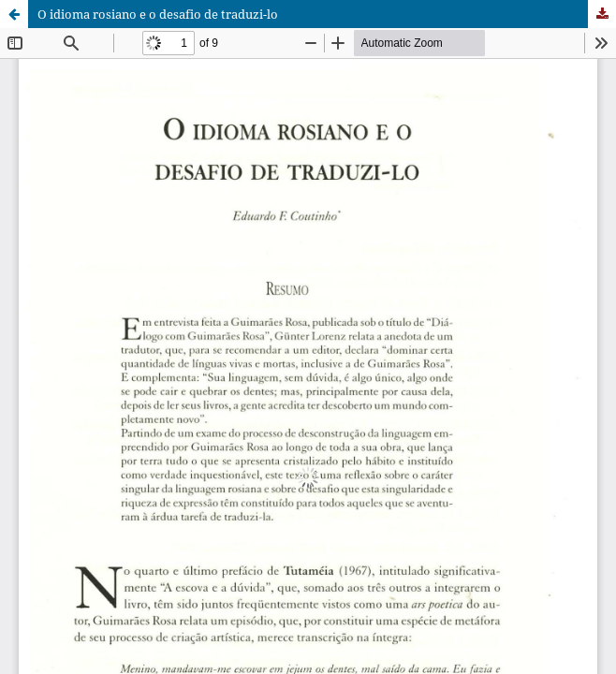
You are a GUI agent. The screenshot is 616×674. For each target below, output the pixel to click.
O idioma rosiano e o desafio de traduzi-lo (158, 14)
